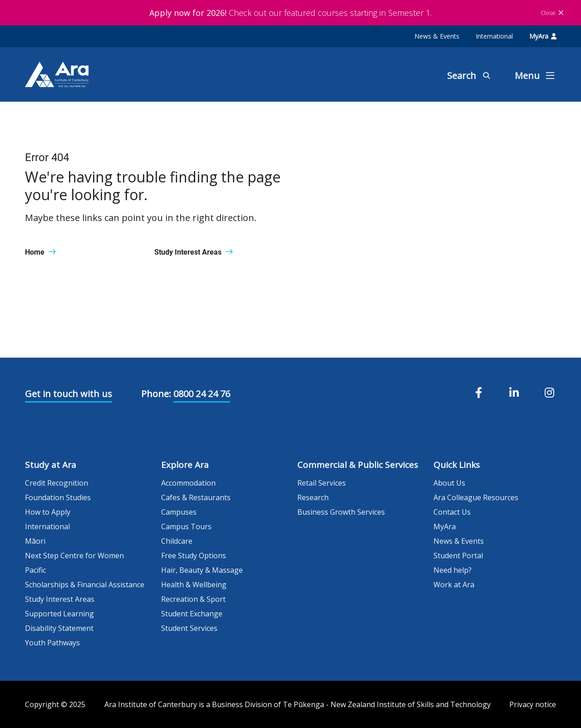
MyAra (543, 36)
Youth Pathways (52, 643)
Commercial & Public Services (358, 465)
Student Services (189, 628)
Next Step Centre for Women (74, 556)
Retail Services (322, 483)
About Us (449, 483)
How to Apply (48, 512)
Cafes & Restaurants (196, 497)
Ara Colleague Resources (476, 497)
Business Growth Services (341, 512)
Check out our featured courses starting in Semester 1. (290, 13)
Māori (35, 541)
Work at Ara (454, 585)
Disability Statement (59, 628)
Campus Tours (186, 526)
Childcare (177, 541)
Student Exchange (192, 614)
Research (313, 497)
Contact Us (452, 512)
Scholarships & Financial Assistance (85, 585)
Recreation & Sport (193, 599)
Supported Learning (59, 614)
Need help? (453, 570)
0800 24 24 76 (202, 394)
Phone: (156, 394)
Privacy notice (533, 704)
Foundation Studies (58, 497)
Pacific (35, 570)
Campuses (179, 512)
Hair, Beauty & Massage (202, 570)
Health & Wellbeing (194, 585)
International (494, 36)
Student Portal (458, 556)
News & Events (437, 36)
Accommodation (188, 483)
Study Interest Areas (60, 599)
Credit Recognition (57, 483)
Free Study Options (194, 556)
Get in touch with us (69, 394)
